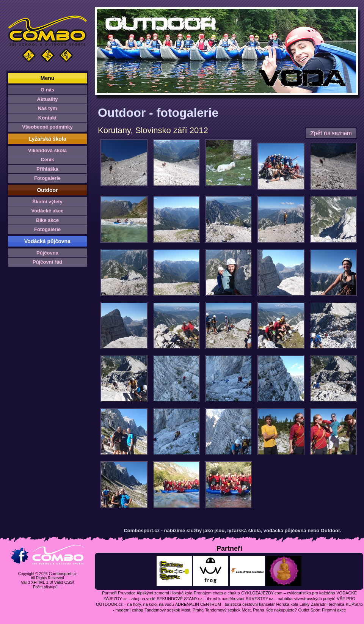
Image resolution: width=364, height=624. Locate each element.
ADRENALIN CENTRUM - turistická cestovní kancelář (225, 604)
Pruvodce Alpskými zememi (144, 593)
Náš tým (48, 108)
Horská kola (181, 593)
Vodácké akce (47, 211)
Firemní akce (334, 610)
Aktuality (48, 99)
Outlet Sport (310, 610)
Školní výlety (47, 202)
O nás (47, 90)
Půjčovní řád (47, 262)
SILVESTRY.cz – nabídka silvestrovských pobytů (291, 599)
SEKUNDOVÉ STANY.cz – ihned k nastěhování (200, 599)
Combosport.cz (63, 574)
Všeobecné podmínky (47, 127)
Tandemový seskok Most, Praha (174, 610)
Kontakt (47, 118)
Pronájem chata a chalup (217, 593)
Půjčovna (47, 253)
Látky (304, 604)
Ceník (47, 160)
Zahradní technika (328, 604)
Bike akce (47, 220)
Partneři (109, 593)
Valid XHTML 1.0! (37, 582)
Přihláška (47, 169)
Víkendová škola (47, 150)
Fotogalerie (47, 178)
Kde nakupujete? (281, 610)
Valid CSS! (64, 582)
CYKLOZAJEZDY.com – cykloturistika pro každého (288, 593)
